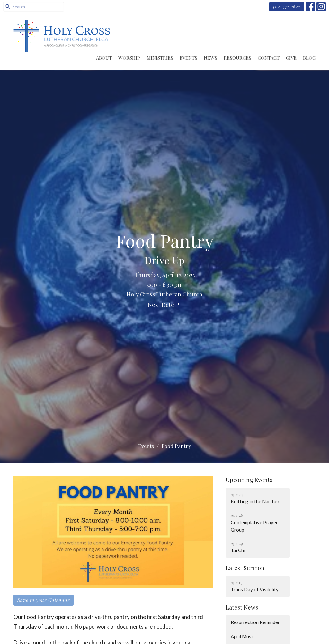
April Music (243, 636)
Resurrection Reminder (255, 622)
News (210, 58)
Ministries (160, 58)
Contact (269, 58)
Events (188, 58)
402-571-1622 (287, 7)
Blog (309, 58)
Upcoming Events (249, 480)
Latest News (242, 607)
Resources (237, 58)
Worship (129, 58)
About (104, 58)
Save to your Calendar (44, 600)
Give (291, 58)
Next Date (165, 305)
